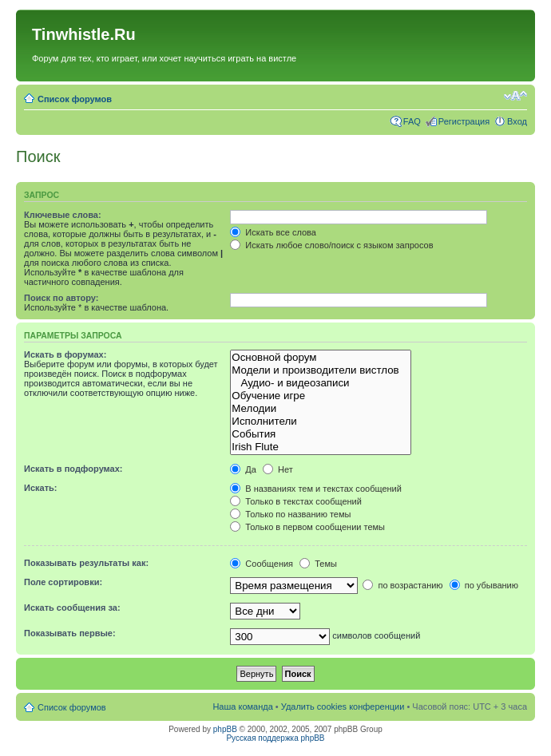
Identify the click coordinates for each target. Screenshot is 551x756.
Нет (278, 469)
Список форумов (75, 99)
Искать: (40, 488)
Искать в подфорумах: (73, 469)
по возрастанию (402, 585)
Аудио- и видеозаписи (321, 383)
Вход (517, 121)
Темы (318, 564)
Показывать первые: (70, 633)
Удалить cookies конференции (343, 707)
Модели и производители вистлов (321, 370)
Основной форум (321, 358)
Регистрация (464, 121)
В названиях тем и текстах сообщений (316, 489)
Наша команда (242, 707)
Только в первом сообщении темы (307, 527)
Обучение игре (321, 396)
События (321, 434)
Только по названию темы (290, 514)
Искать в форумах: (65, 354)
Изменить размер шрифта (515, 96)
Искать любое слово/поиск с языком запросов (331, 245)
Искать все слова (273, 232)
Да (243, 469)
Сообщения (262, 564)
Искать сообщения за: (72, 608)
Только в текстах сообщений (296, 501)
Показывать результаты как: (86, 563)
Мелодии (321, 409)
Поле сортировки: (63, 582)
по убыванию (484, 585)
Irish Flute (321, 447)
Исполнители (321, 422)
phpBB (225, 729)
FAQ (412, 121)
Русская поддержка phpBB (275, 738)
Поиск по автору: (61, 298)
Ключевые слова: (63, 215)
